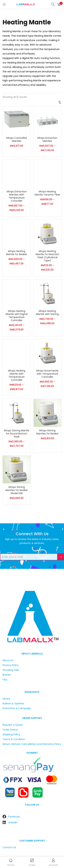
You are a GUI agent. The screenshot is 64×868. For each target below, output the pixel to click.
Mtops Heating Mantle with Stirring (47, 313)
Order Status (10, 730)
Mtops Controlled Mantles (17, 139)
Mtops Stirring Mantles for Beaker (47, 432)
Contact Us (9, 847)
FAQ (5, 680)
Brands (7, 675)
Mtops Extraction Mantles (47, 139)
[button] (59, 4)
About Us (8, 660)
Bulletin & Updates (13, 703)
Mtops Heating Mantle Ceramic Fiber (47, 193)
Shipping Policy (11, 734)
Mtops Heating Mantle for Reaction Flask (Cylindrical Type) (47, 256)
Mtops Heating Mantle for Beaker (17, 253)
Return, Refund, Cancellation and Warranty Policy (32, 744)
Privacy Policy (11, 665)
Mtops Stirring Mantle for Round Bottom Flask (17, 434)
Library (6, 699)
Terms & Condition (14, 739)
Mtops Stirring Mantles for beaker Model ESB (17, 490)
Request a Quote (13, 725)
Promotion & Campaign (17, 708)
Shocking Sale (11, 670)
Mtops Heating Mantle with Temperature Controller (17, 375)
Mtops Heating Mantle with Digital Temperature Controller (17, 316)
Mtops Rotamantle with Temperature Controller (47, 374)
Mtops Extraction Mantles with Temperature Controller (17, 196)
